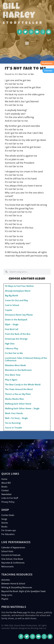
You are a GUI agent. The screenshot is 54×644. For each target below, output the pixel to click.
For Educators (8, 534)
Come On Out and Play (16, 300)
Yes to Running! (13, 423)
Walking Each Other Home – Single (22, 408)
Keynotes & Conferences (13, 563)
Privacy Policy (8, 502)
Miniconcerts (7, 566)
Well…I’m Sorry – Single (16, 418)
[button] (27, 43)
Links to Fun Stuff (10, 498)
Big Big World (11, 295)
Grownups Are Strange (16, 339)
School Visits (7, 551)
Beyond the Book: (23, 591)
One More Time (13, 375)
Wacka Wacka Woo (14, 399)
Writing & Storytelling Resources (17, 587)
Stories (5, 523)
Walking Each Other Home (18, 404)
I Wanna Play (12, 348)
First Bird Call (12, 329)
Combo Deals (8, 515)
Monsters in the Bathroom (18, 370)
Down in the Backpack (16, 320)
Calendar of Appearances (13, 547)
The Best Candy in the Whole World (23, 384)
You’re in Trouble (13, 428)
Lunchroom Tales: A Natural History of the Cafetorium (26, 359)
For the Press (16, 612)
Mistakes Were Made (16, 365)
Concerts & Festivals (11, 555)
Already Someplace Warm (18, 291)
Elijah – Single (12, 324)
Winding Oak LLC (38, 628)
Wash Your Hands (14, 413)
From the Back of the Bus (18, 334)
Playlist (5, 599)
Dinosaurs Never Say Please (19, 315)
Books (4, 487)
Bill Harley (19, 12)
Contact (5, 490)
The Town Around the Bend (19, 389)
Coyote (9, 310)
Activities (6, 580)
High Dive (10, 344)
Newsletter (7, 494)
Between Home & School (13, 583)
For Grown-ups (9, 530)
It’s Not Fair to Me (14, 353)
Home (4, 479)
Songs (4, 519)
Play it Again (11, 380)
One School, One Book (12, 559)
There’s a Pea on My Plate (18, 394)
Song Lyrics (7, 595)
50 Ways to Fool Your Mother (19, 286)
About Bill (6, 483)
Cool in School (12, 305)
